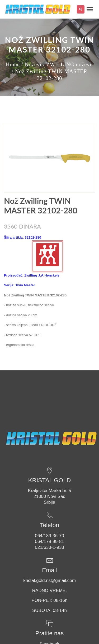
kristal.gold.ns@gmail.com (49, 581)
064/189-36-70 (49, 536)
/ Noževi (31, 64)
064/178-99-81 (49, 542)
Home (13, 64)
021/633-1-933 (49, 547)
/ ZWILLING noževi (67, 64)
